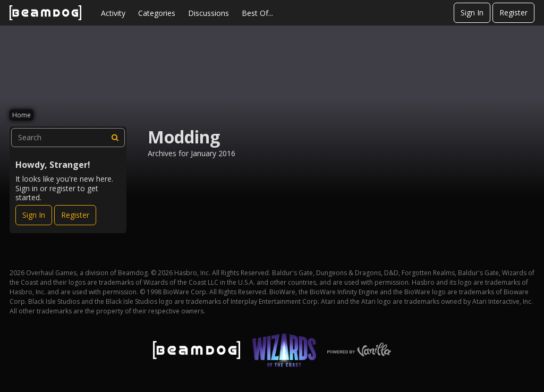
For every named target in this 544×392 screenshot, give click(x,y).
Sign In (472, 12)
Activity (113, 13)
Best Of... (257, 13)
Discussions (209, 13)
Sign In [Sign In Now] (34, 215)
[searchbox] (68, 138)
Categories (157, 13)
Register (513, 12)
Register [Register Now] (75, 215)
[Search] (115, 138)
